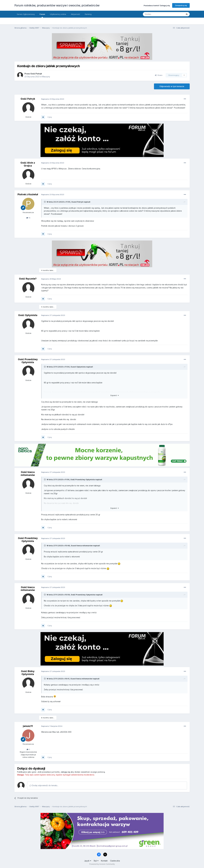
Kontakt (104, 861)
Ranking (88, 14)
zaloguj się (65, 772)
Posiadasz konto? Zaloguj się (157, 5)
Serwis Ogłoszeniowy (26, 14)
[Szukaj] (157, 14)
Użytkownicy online (58, 14)
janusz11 (28, 726)
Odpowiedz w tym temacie (172, 86)
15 (28, 218)
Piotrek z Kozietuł (28, 194)
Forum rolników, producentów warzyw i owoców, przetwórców (57, 5)
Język (88, 861)
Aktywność (75, 14)
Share (159, 75)
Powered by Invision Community (102, 864)
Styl (96, 861)
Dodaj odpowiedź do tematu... (44, 785)
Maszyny (46, 77)
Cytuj (50, 117)
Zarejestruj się (181, 5)
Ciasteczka (115, 861)
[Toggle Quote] (45, 202)
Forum (42, 15)
